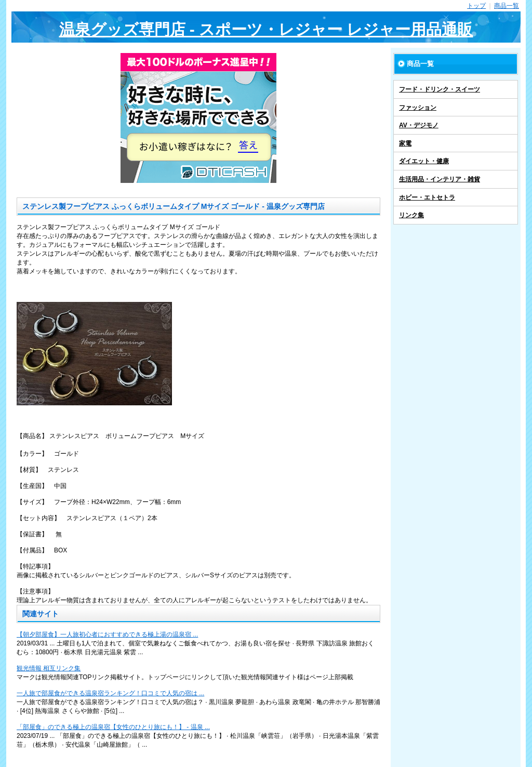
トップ (476, 6)
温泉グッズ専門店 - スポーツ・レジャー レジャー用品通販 (266, 29)
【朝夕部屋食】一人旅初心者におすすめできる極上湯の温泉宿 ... (107, 634)
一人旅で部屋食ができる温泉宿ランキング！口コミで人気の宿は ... (110, 693)
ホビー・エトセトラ (427, 197)
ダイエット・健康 (424, 161)
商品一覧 (507, 6)
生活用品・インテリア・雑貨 (440, 179)
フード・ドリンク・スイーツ (440, 89)
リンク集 (411, 215)
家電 (405, 143)
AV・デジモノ (419, 125)
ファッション (418, 108)
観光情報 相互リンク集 (49, 668)
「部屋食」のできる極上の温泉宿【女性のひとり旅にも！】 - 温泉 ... (113, 727)
